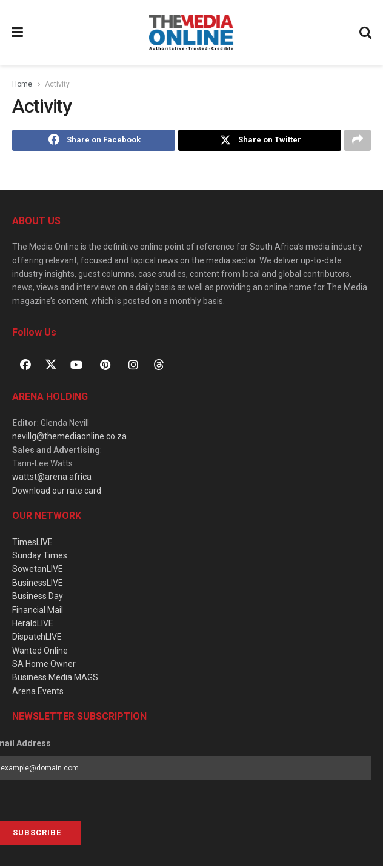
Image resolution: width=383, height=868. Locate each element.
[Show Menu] (18, 33)
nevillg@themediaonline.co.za (69, 439)
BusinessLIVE (38, 585)
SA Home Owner (44, 666)
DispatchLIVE (37, 639)
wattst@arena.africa (52, 479)
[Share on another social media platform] (358, 141)
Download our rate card (57, 492)
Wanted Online (40, 652)
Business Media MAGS (55, 680)
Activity (57, 84)
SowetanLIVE (38, 571)
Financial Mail (38, 612)
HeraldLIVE (33, 625)
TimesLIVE (32, 544)
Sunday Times (40, 557)
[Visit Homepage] (191, 33)
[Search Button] (366, 33)
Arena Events (38, 693)
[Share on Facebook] (94, 141)
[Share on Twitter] (260, 141)
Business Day (38, 598)
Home (22, 84)
